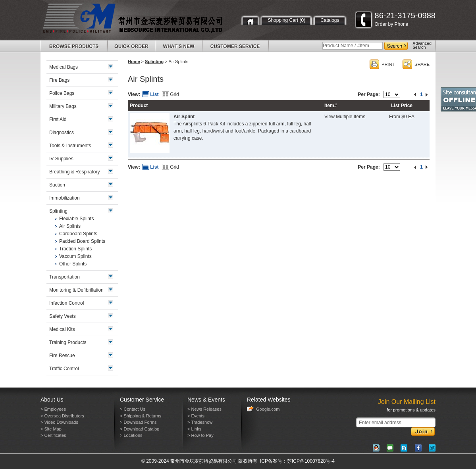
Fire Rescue (62, 356)
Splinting (154, 62)
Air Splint (184, 117)
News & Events (206, 400)
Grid (174, 94)
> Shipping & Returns (141, 416)
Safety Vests (63, 316)
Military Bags (63, 106)
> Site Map (51, 429)
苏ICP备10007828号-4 (311, 461)
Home (134, 62)
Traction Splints (75, 249)
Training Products (68, 342)
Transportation (65, 277)
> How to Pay (200, 435)
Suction (57, 185)
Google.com (268, 409)
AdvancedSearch (422, 45)
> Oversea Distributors (62, 416)
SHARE (422, 64)
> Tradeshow (200, 422)
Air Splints (70, 226)
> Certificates (53, 435)
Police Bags (62, 93)
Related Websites (269, 400)
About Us (52, 400)
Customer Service (142, 400)
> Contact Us (133, 409)
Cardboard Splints (78, 234)
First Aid (58, 119)
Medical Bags (64, 67)
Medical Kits (62, 329)
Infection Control (66, 303)
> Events (196, 416)
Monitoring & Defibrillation (76, 290)
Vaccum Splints (75, 256)
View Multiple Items (345, 117)
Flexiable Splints (76, 219)
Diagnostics (62, 133)
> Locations (131, 435)
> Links (194, 429)
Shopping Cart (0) (286, 20)
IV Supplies (61, 159)
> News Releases (204, 409)
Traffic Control (64, 369)
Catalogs (330, 20)
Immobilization (65, 198)
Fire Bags (59, 80)
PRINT (388, 64)
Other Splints (73, 264)
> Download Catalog (140, 429)
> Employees (53, 409)
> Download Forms (138, 422)
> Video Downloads (59, 422)
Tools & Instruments (70, 146)
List (154, 94)
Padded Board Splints (82, 241)
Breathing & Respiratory (74, 172)
